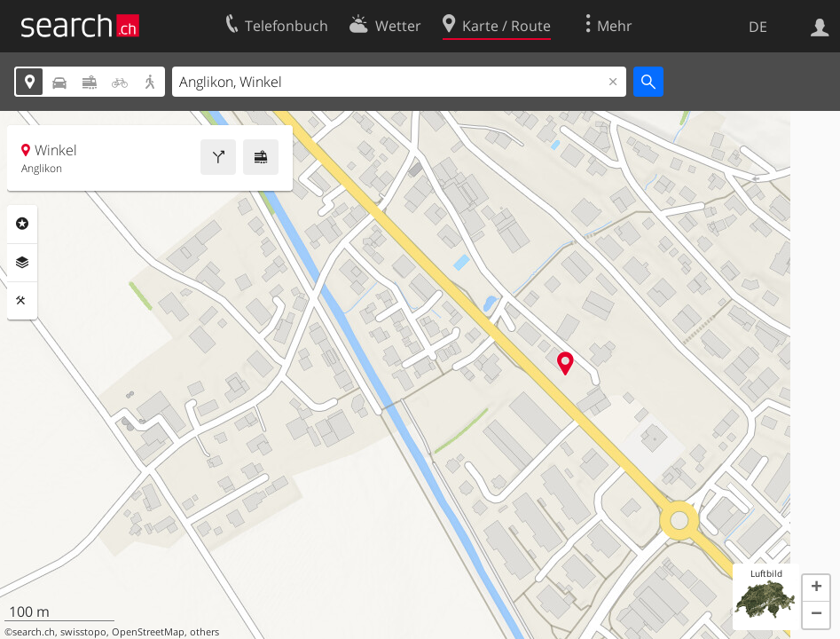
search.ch (34, 632)
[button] (816, 588)
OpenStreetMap (148, 632)
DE (758, 27)
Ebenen (22, 263)
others (204, 632)
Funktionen (22, 301)
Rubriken (22, 224)
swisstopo (83, 632)
